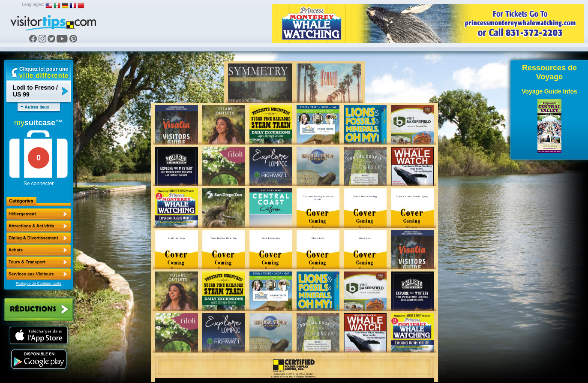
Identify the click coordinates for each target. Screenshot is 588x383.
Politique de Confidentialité (39, 283)
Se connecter (39, 184)
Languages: (33, 5)
